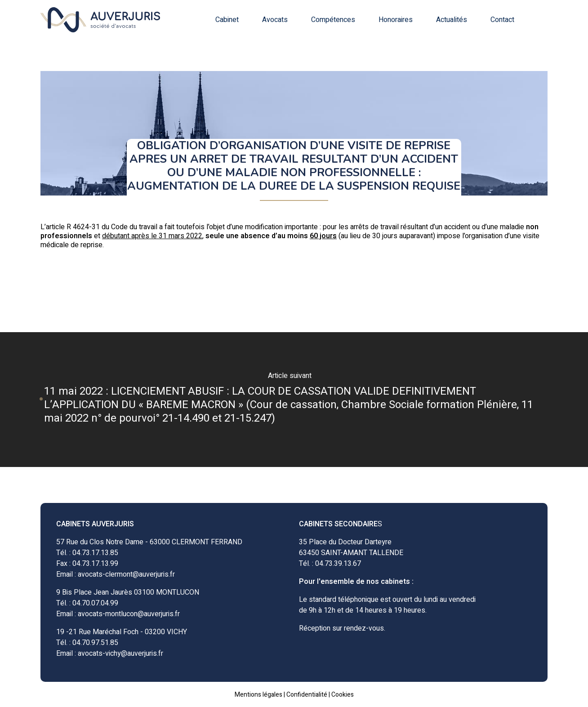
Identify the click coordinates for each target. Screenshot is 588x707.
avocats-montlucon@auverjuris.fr (129, 614)
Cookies (343, 695)
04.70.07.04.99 (95, 603)
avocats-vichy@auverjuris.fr (120, 654)
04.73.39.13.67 (338, 564)
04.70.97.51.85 (95, 643)
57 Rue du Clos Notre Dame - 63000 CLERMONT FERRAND (149, 542)
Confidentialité (307, 695)
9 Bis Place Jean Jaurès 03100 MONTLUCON (128, 592)
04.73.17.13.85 (95, 553)
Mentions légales (258, 695)
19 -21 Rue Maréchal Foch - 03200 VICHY (122, 632)
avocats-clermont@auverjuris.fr (126, 574)
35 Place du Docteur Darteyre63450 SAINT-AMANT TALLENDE (351, 547)
